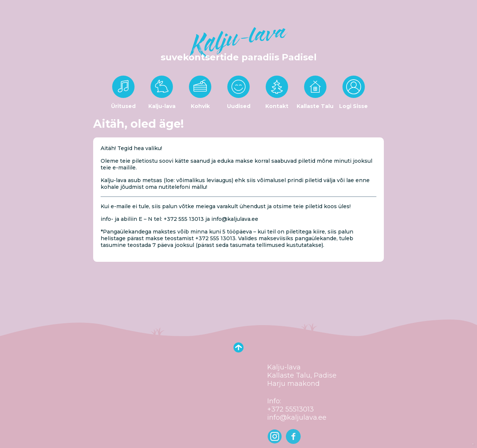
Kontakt (277, 106)
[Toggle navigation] (10, 7)
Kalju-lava (162, 106)
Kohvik (200, 106)
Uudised (239, 106)
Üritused (123, 106)
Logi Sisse (353, 106)
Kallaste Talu (315, 106)
